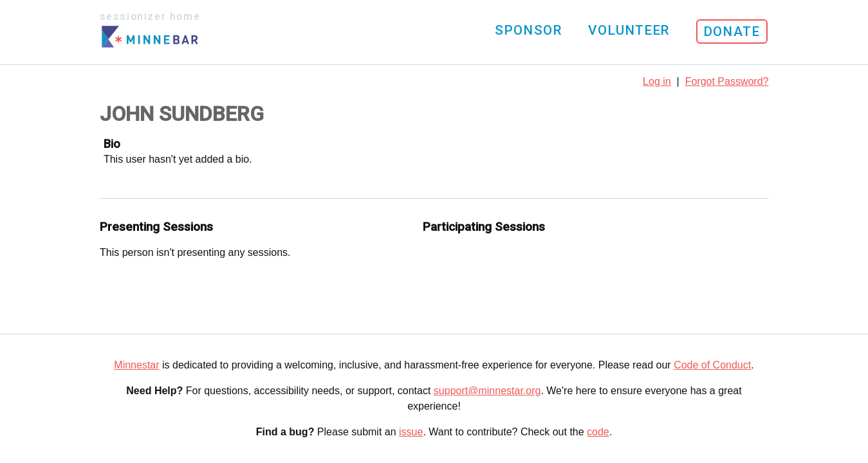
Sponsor (528, 30)
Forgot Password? (727, 81)
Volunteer (629, 30)
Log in (657, 81)
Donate (732, 32)
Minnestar (136, 365)
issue (411, 432)
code (598, 432)
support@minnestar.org (487, 391)
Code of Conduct (712, 365)
